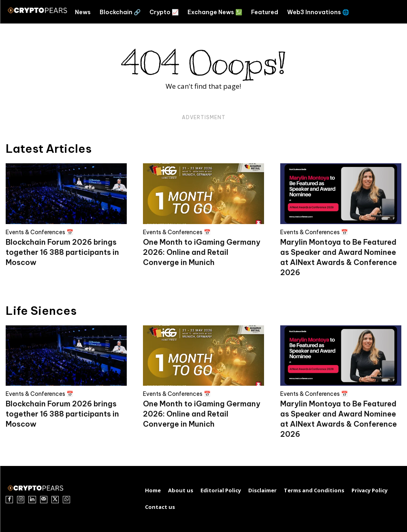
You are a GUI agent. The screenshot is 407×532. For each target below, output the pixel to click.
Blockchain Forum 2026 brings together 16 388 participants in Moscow (62, 252)
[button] (383, 12)
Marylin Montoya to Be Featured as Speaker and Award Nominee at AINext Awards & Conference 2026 (339, 419)
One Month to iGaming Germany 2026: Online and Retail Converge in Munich (202, 252)
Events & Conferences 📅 (39, 232)
